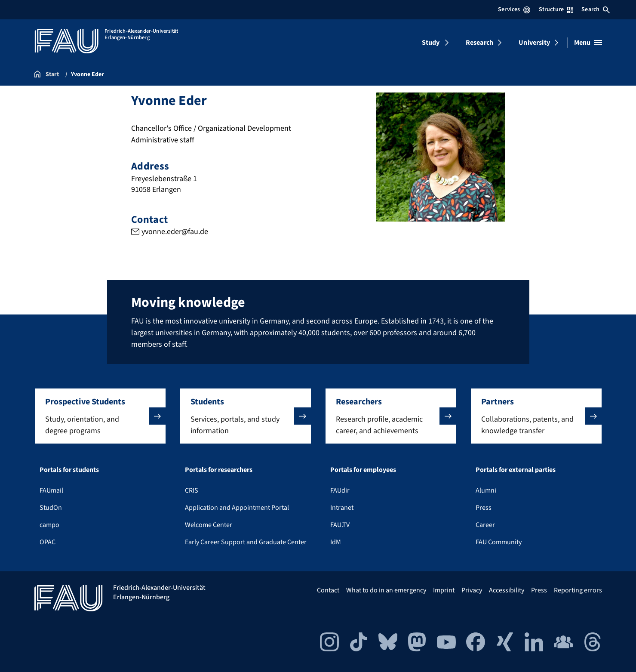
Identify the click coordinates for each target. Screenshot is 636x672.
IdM (336, 542)
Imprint (444, 590)
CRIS (192, 490)
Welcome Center (209, 525)
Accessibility (507, 590)
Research (479, 43)
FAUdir (340, 490)
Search (596, 9)
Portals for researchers (219, 470)
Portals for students (69, 470)
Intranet (342, 508)
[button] (100, 416)
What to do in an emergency (386, 590)
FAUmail (51, 490)
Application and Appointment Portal (237, 508)
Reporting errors (578, 590)
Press (484, 508)
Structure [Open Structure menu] (556, 9)
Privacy (472, 590)
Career (485, 525)
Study (431, 43)
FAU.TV (340, 525)
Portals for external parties (516, 470)
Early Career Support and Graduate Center (246, 542)
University (534, 43)
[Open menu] (588, 43)
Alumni (486, 490)
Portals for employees (363, 470)
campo (49, 525)
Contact (328, 590)
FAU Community (499, 542)
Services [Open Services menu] (514, 9)
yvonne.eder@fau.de (174, 232)
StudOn (51, 508)
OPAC (48, 542)
